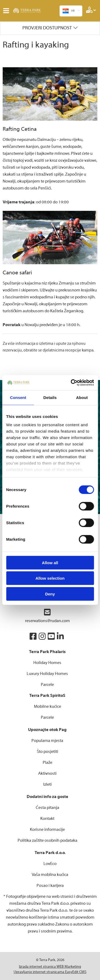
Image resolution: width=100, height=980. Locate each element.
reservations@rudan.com (47, 616)
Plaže (47, 762)
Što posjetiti (47, 752)
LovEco (50, 864)
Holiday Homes (47, 663)
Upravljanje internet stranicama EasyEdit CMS (50, 972)
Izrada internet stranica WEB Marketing (50, 967)
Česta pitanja (47, 808)
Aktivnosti (47, 773)
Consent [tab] (18, 397)
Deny (50, 594)
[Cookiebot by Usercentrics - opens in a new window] (71, 383)
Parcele (47, 685)
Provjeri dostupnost (47, 28)
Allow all (50, 562)
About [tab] (82, 397)
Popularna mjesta (47, 741)
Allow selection (50, 578)
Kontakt (47, 819)
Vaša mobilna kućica (50, 875)
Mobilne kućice (47, 706)
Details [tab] (50, 397)
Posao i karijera (50, 886)
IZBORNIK (7, 11)
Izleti (47, 784)
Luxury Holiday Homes (47, 674)
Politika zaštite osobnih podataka (47, 840)
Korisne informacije (47, 829)
